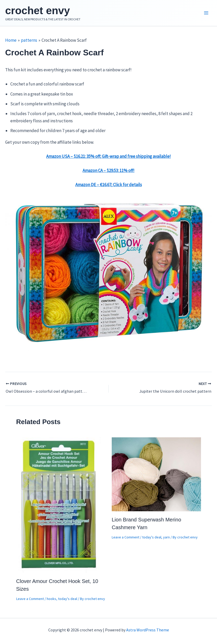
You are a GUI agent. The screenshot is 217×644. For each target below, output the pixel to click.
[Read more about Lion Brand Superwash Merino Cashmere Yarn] (156, 475)
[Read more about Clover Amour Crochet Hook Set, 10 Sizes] (59, 506)
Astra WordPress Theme (148, 630)
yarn (166, 538)
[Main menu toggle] (206, 14)
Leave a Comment (30, 600)
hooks (51, 600)
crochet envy (40, 11)
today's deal (68, 600)
